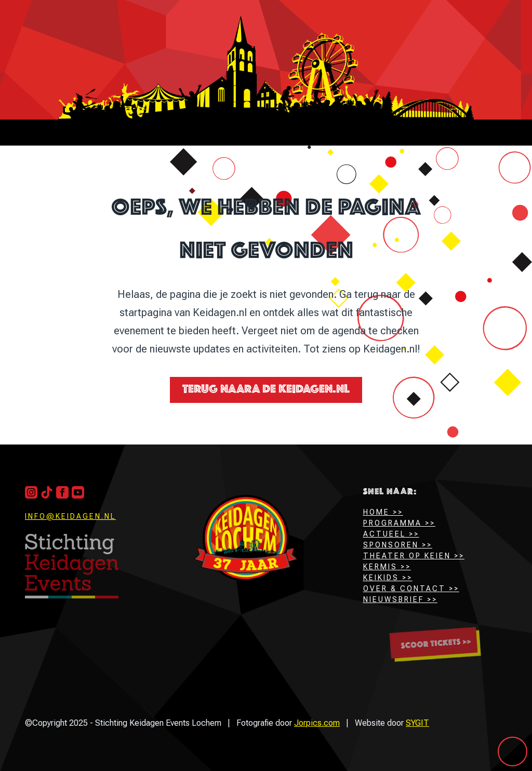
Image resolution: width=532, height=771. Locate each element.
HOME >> (383, 512)
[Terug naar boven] (72, 566)
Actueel (384, 534)
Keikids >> (388, 578)
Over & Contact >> (411, 589)
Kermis (380, 567)
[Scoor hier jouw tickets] (435, 644)
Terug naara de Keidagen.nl (266, 390)
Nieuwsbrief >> (400, 599)
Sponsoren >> (398, 545)
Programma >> (399, 523)
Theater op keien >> (414, 556)
